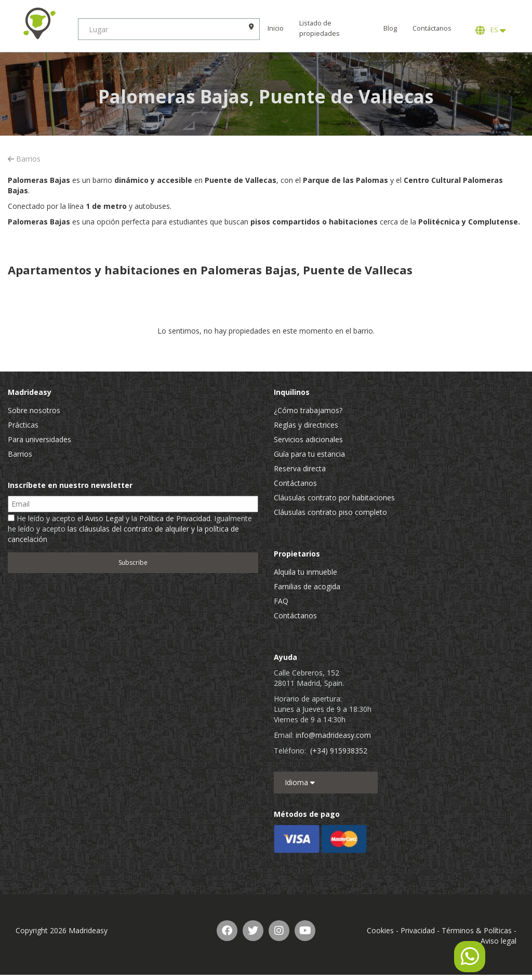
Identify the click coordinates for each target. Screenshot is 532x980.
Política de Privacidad (175, 518)
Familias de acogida (307, 586)
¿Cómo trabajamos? (308, 410)
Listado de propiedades (320, 28)
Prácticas (23, 425)
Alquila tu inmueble (305, 572)
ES (490, 30)
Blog (390, 28)
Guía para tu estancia (309, 454)
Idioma (300, 782)
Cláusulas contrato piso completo (330, 512)
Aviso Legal (104, 518)
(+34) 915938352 (339, 751)
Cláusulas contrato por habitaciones (334, 498)
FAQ (281, 601)
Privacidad (418, 930)
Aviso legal (498, 941)
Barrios (24, 159)
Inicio (276, 28)
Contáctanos (432, 28)
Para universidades (39, 439)
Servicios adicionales (308, 439)
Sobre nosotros (34, 410)
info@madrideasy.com (333, 735)
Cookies (380, 930)
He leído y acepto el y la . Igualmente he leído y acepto (130, 529)
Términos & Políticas (477, 930)
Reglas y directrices (306, 425)
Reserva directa (300, 468)
